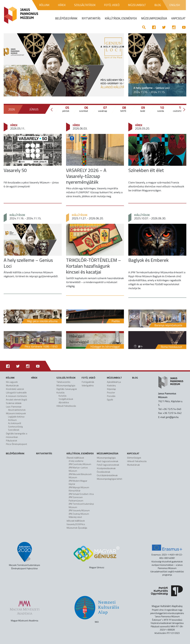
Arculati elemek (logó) (16, 400)
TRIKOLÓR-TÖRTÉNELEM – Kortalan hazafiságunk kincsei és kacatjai (94, 266)
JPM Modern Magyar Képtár (78, 482)
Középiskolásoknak (106, 468)
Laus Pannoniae (14, 407)
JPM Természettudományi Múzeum (81, 506)
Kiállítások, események (80, 453)
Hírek (14, 125)
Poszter (111, 392)
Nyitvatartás (44, 453)
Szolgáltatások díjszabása (66, 401)
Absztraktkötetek (17, 410)
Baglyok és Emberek (148, 260)
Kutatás (60, 392)
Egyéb (110, 400)
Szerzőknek (14, 430)
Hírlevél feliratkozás (66, 406)
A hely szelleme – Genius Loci (152, 88)
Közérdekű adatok (15, 389)
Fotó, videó (88, 378)
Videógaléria (88, 385)
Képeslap (111, 389)
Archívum (12, 420)
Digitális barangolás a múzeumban (17, 435)
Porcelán (111, 396)
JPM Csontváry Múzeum (80, 464)
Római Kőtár (75, 491)
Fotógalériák (88, 382)
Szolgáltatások (66, 378)
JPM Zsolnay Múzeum (79, 514)
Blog (135, 378)
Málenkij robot (75, 517)
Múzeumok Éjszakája (77, 528)
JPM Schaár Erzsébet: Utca (81, 494)
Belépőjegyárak (15, 453)
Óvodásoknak (103, 472)
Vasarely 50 (15, 170)
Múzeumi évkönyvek (16, 413)
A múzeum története (16, 396)
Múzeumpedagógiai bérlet (110, 479)
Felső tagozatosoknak (108, 465)
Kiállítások (17, 215)
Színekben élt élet (146, 170)
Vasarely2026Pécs (76, 524)
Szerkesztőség (15, 427)
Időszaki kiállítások (76, 521)
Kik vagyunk (12, 382)
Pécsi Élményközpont (17, 444)
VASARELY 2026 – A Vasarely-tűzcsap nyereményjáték (86, 176)
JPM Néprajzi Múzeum (79, 487)
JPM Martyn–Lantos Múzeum (78, 469)
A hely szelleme (76, 461)
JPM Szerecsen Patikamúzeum (76, 499)
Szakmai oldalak (14, 403)
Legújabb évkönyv (16, 417)
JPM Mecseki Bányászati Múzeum (80, 476)
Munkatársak (12, 385)
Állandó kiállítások (75, 458)
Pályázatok (11, 440)
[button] (133, 65)
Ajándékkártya (114, 382)
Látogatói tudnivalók (16, 392)
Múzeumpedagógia (66, 385)
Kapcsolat (133, 453)
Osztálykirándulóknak (107, 475)
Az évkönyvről (15, 423)
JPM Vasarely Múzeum (79, 510)
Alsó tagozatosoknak (107, 461)
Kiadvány (111, 385)
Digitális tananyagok (67, 389)
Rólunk (10, 378)
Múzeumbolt (114, 378)
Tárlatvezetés (63, 382)
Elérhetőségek (134, 458)
